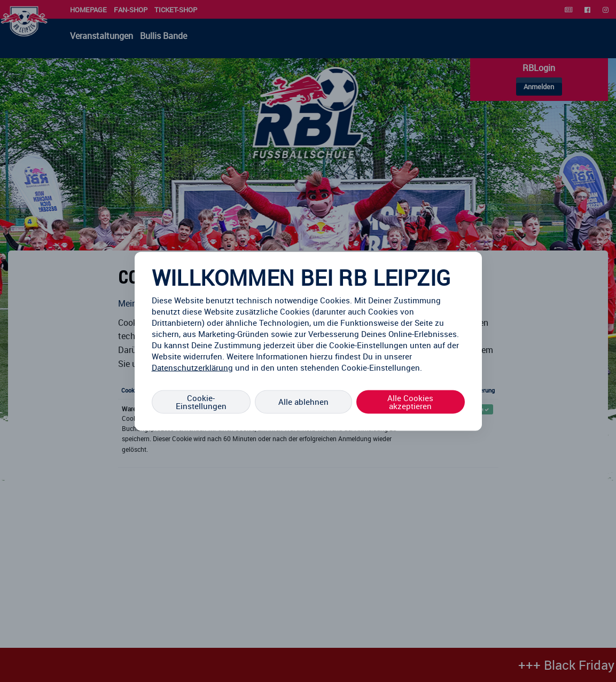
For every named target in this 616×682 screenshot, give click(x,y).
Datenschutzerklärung (192, 367)
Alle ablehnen (303, 402)
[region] (308, 341)
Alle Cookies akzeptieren (410, 401)
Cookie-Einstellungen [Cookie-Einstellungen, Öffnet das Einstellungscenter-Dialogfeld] (201, 401)
